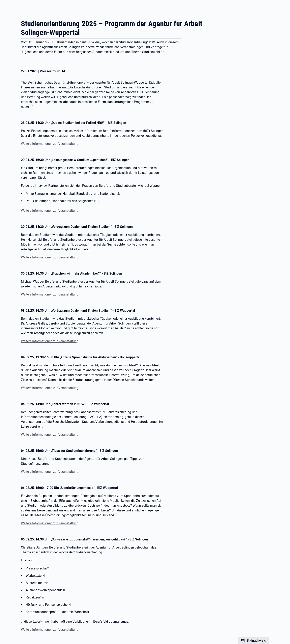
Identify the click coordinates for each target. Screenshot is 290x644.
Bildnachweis (256, 640)
